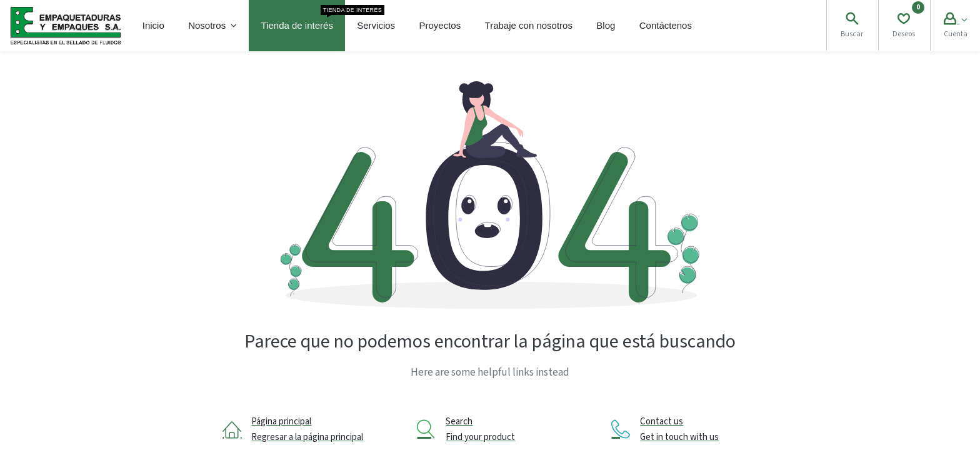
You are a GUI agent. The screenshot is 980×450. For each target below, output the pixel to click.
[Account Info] (955, 20)
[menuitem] (153, 26)
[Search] (852, 20)
